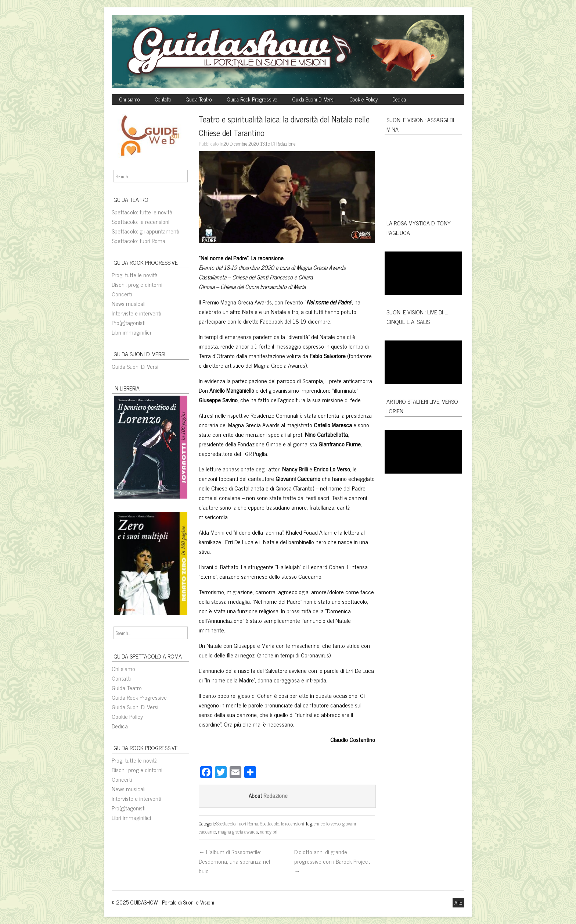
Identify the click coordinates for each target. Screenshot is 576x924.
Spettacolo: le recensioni (141, 221)
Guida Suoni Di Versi (313, 99)
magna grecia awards (238, 831)
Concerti (122, 294)
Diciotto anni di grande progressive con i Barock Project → (332, 861)
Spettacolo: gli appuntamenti (145, 231)
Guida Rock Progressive (252, 99)
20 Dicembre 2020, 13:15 (247, 143)
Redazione (286, 143)
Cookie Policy (363, 99)
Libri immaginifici (131, 332)
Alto (458, 903)
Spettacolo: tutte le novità (142, 212)
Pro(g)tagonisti (129, 322)
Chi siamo (129, 99)
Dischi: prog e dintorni (137, 284)
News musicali (129, 303)
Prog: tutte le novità (135, 275)
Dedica (399, 99)
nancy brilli (270, 831)
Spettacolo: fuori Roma (138, 240)
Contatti (163, 99)
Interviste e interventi (136, 313)
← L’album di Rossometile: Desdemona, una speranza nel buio (234, 861)
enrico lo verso (327, 823)
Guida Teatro (199, 99)
